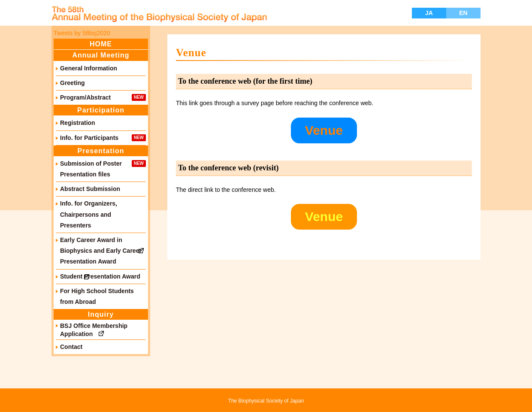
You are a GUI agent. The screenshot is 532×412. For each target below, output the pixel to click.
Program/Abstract (85, 97)
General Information (89, 68)
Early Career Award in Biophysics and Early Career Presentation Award (101, 251)
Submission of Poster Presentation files (91, 169)
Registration (78, 123)
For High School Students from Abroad (97, 296)
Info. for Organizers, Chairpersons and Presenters (89, 214)
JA (429, 13)
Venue (324, 130)
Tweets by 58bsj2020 (82, 33)
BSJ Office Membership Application (94, 330)
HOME (101, 44)
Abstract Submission (90, 189)
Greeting (73, 83)
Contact (71, 347)
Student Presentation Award (100, 276)
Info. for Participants (89, 138)
